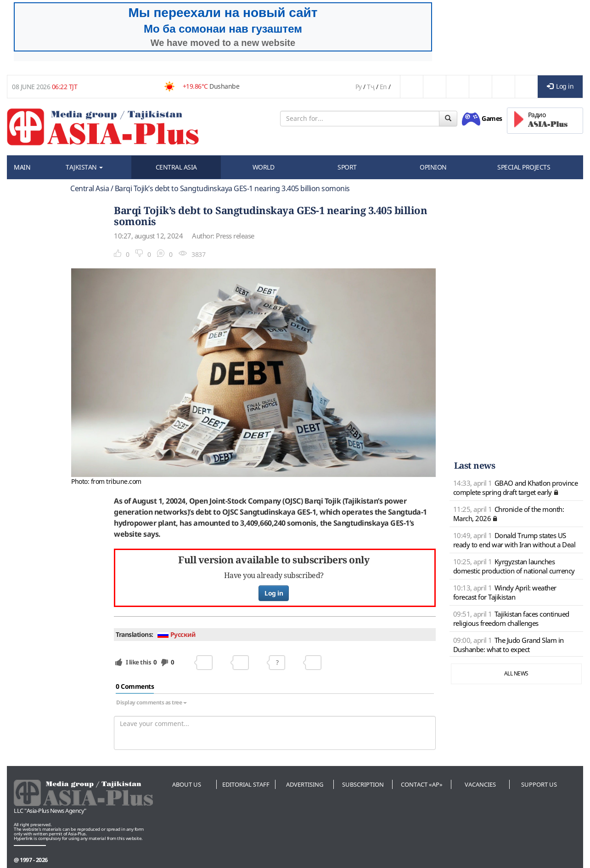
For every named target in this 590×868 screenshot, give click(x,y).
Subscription (363, 784)
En (383, 87)
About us (187, 784)
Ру (359, 87)
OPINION (433, 167)
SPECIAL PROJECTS (524, 167)
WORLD (264, 167)
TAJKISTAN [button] (84, 167)
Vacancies (480, 784)
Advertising (305, 784)
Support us (539, 784)
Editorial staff (246, 784)
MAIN (22, 167)
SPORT (347, 167)
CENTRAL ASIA (176, 167)
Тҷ (371, 87)
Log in (560, 86)
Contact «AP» (422, 784)
